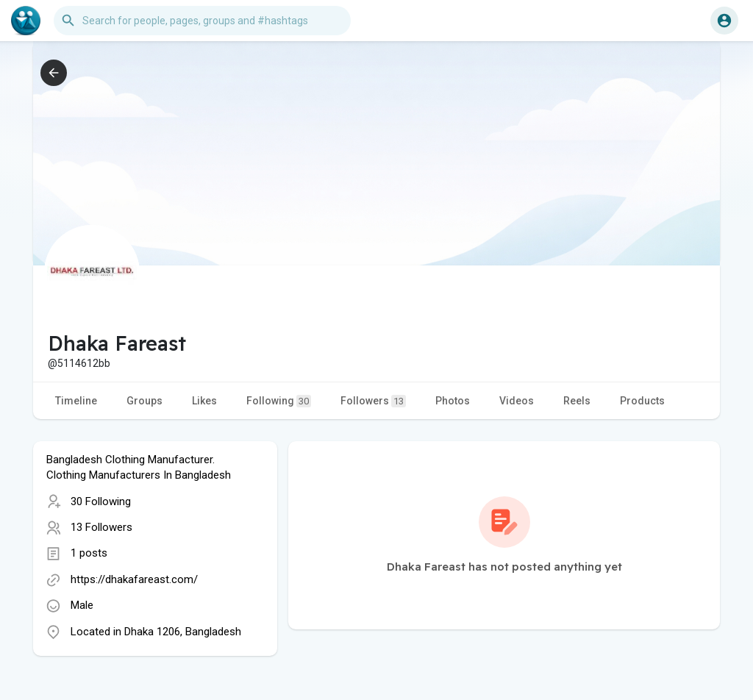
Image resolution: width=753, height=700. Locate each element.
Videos (517, 401)
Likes (204, 401)
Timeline (76, 401)
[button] (202, 21)
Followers (373, 401)
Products (642, 401)
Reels (577, 401)
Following (279, 401)
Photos (453, 401)
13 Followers (101, 527)
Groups (144, 401)
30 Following (101, 501)
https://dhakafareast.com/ (134, 579)
